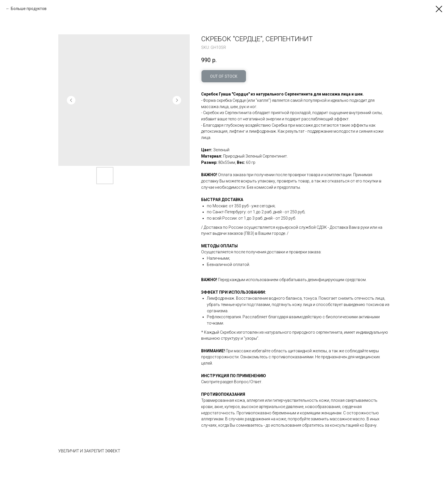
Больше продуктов (29, 9)
